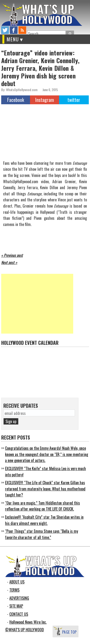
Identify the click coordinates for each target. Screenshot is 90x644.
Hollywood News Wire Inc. (28, 622)
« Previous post (12, 255)
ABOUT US (17, 582)
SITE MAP (16, 606)
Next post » (9, 262)
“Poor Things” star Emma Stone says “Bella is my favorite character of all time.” (42, 534)
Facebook (16, 100)
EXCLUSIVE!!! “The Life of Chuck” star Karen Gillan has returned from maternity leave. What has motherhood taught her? (45, 489)
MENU (13, 39)
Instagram (45, 100)
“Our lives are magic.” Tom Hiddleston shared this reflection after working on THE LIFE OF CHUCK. (42, 506)
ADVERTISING (19, 598)
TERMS (14, 590)
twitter (5, 30)
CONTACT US (19, 614)
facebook (14, 30)
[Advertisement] (37, 304)
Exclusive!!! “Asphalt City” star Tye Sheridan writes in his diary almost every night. (44, 520)
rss (22, 30)
